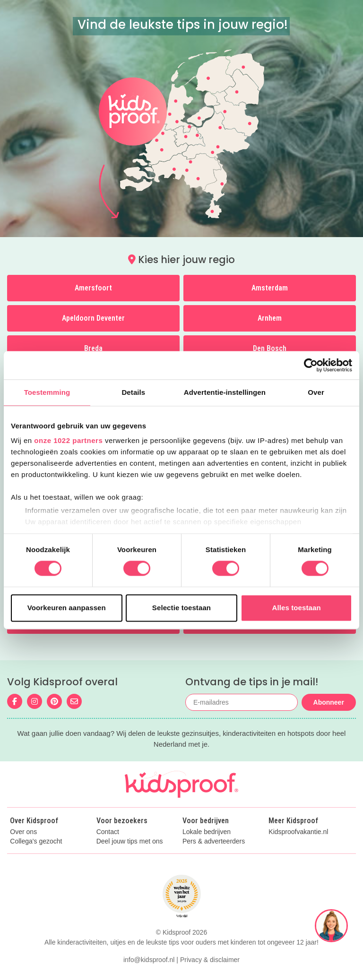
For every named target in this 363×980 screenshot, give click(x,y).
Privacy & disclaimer (210, 960)
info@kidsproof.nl (149, 960)
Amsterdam (270, 288)
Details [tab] (133, 392)
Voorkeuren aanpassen (67, 608)
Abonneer (329, 702)
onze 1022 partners (68, 440)
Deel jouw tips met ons (130, 841)
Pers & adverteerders (214, 841)
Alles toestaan (297, 608)
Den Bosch (270, 348)
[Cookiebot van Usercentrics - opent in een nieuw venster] (311, 365)
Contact (108, 832)
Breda (93, 348)
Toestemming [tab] (47, 392)
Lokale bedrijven (207, 832)
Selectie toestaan (181, 608)
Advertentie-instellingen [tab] (225, 392)
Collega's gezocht (36, 841)
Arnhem (270, 318)
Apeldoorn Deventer (93, 318)
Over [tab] (316, 392)
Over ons (23, 832)
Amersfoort (93, 288)
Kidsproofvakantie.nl (298, 832)
